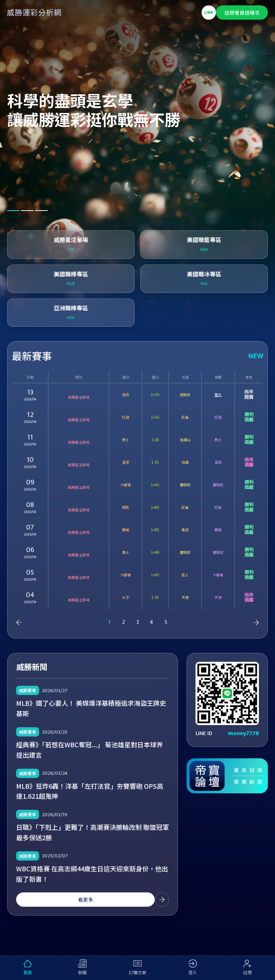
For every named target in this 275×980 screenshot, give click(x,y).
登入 (218, 395)
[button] (13, 211)
